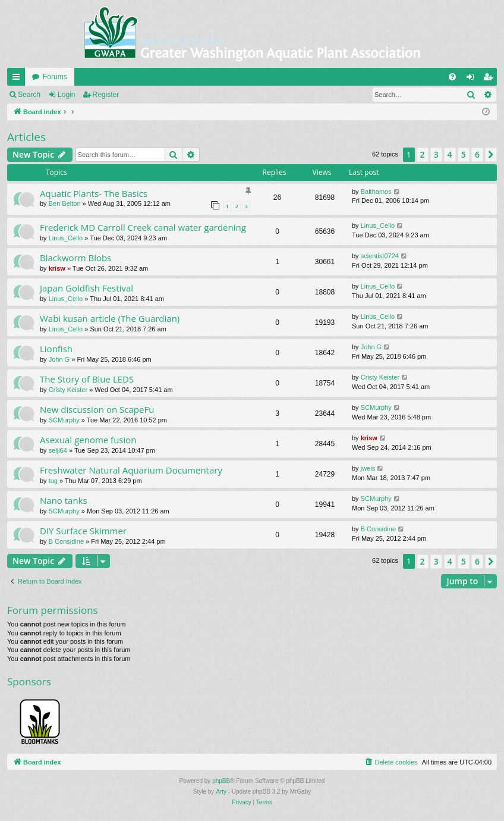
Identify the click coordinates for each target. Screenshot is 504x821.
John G (59, 359)
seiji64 (58, 450)
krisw (57, 268)
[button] (491, 155)
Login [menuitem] (473, 79)
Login (66, 95)
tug (53, 481)
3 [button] (436, 154)
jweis (368, 468)
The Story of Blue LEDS (87, 379)
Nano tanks (64, 500)
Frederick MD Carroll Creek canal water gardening (143, 227)
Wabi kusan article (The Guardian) (110, 318)
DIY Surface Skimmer (83, 531)
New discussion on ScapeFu (97, 409)
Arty (221, 792)
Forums (55, 77)
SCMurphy (64, 420)
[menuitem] (452, 77)
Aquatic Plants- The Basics (94, 193)
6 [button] (477, 154)
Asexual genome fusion (88, 440)
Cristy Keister (68, 390)
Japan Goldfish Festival (86, 288)
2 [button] (423, 154)
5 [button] (464, 154)
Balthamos (376, 192)
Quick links (18, 79)
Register (106, 95)
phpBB (221, 781)
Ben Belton (65, 203)
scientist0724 (380, 256)
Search (29, 95)
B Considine (66, 541)
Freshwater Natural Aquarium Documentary (131, 470)
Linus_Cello (66, 238)
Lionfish (56, 349)
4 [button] (450, 154)
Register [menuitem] (491, 79)
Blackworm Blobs (75, 258)
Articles (26, 137)
